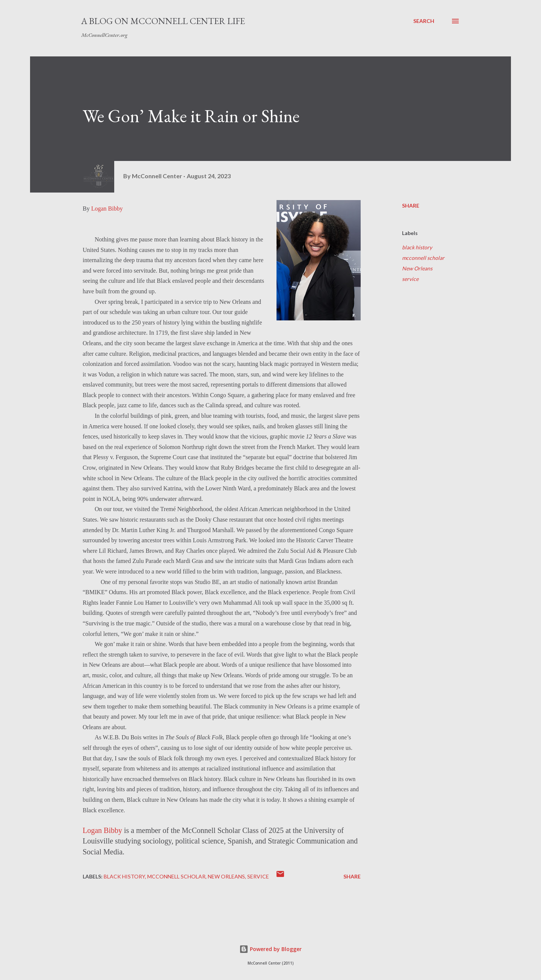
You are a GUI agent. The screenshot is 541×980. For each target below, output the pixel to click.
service (410, 279)
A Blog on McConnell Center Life (163, 21)
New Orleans (417, 268)
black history (417, 247)
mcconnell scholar (423, 258)
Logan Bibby (107, 209)
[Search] (424, 21)
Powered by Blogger (270, 949)
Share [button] (411, 206)
